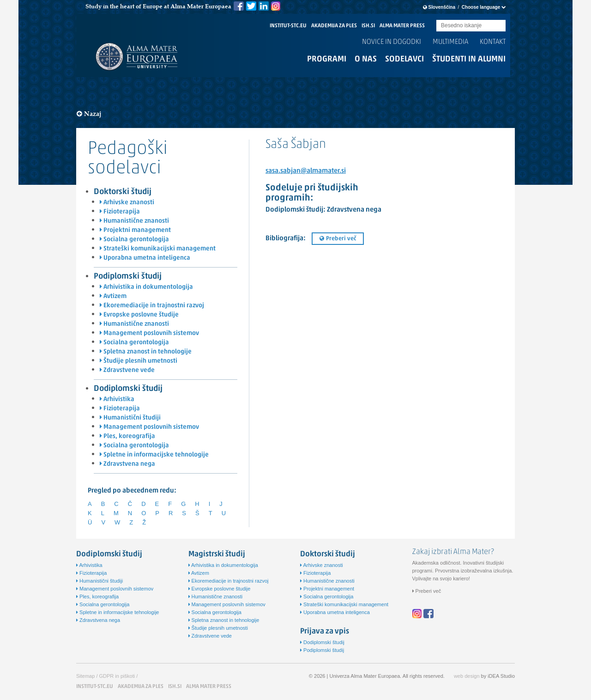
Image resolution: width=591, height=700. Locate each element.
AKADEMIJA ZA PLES (334, 26)
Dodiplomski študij (128, 389)
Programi (327, 59)
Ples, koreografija (127, 436)
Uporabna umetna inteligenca (145, 258)
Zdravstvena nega (127, 464)
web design (467, 676)
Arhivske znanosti (127, 203)
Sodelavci (404, 59)
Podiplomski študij (128, 277)
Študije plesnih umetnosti (139, 361)
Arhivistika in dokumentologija (146, 287)
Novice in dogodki (392, 42)
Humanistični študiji (130, 418)
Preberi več (338, 239)
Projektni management (135, 230)
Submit (499, 26)
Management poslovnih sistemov (149, 333)
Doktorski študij (123, 192)
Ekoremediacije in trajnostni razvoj (152, 306)
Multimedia (450, 42)
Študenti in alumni (469, 59)
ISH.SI (368, 26)
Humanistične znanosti (134, 221)
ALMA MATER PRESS (402, 26)
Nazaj (89, 114)
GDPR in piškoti (117, 676)
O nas (366, 59)
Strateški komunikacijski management (158, 249)
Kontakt (493, 42)
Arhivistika (117, 399)
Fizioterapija (120, 212)
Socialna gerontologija (134, 240)
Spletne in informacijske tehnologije (154, 455)
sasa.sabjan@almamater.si (306, 171)
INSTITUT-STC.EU (288, 26)
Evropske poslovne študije (139, 315)
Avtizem (113, 296)
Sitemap (85, 676)
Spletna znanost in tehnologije (146, 352)
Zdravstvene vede (127, 370)
